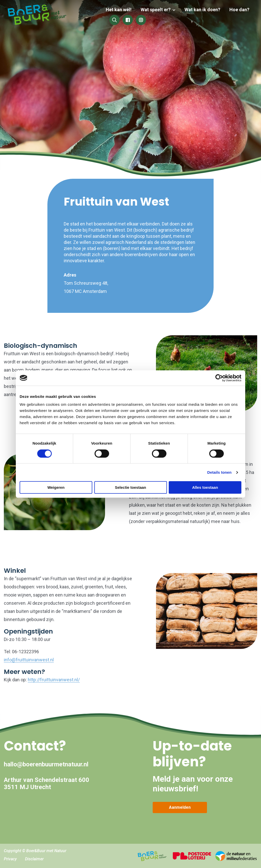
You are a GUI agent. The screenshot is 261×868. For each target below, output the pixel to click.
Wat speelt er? (158, 10)
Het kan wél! (122, 10)
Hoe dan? (239, 10)
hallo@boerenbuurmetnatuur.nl (46, 764)
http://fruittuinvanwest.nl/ (54, 680)
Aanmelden (180, 807)
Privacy (10, 859)
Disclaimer (34, 859)
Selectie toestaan (131, 487)
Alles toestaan (205, 487)
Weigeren (56, 487)
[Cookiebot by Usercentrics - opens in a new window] (219, 378)
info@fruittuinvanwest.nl (29, 660)
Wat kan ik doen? (203, 10)
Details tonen (219, 472)
